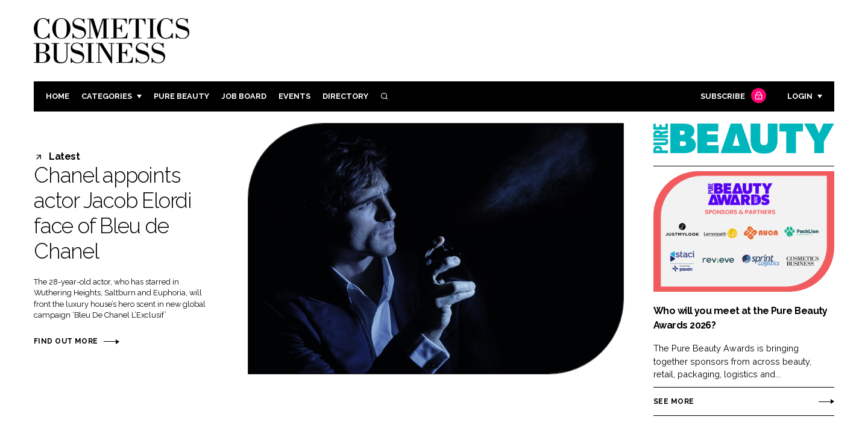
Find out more (66, 341)
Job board (244, 96)
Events (294, 96)
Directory (345, 96)
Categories (107, 96)
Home (58, 96)
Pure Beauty (181, 96)
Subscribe (732, 97)
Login (800, 96)
